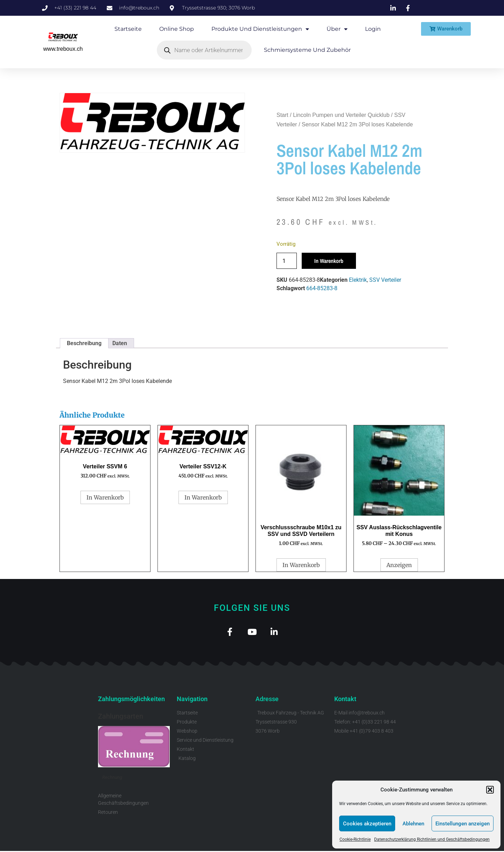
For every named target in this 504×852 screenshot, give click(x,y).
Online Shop (177, 29)
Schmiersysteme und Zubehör (307, 50)
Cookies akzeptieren (367, 824)
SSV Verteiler (385, 280)
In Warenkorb (329, 261)
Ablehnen (413, 824)
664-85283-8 (322, 288)
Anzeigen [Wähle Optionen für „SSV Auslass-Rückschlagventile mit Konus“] (399, 565)
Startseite (128, 29)
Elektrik (358, 280)
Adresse (267, 700)
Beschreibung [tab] (84, 343)
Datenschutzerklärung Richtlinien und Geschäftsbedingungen (432, 839)
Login (373, 29)
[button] (490, 790)
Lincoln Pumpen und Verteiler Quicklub (341, 115)
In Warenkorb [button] (105, 497)
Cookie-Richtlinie (355, 839)
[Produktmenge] (287, 261)
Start (282, 115)
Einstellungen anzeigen (463, 824)
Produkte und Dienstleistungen (260, 29)
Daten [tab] (120, 343)
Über (337, 29)
